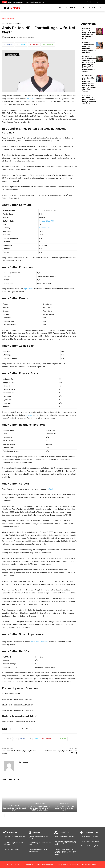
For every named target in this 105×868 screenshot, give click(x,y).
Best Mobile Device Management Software (14, 837)
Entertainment (14, 806)
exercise (29, 415)
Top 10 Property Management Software (13, 844)
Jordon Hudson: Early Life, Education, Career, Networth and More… (89, 48)
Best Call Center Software (12, 850)
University (31, 99)
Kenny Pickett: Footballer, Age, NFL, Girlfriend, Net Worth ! (64, 808)
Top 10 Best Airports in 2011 (90, 841)
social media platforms (40, 642)
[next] (58, 2)
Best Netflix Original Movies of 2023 (14, 809)
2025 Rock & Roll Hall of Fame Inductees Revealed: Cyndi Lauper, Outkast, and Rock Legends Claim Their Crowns (89, 85)
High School (28, 289)
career (14, 729)
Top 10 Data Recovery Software (91, 846)
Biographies (10, 18)
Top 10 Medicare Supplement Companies (39, 837)
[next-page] (7, 816)
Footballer (50, 489)
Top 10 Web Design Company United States (39, 850)
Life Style (17, 23)
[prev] (55, 2)
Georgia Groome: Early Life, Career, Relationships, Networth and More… (89, 35)
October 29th (45, 228)
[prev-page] (3, 816)
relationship (29, 729)
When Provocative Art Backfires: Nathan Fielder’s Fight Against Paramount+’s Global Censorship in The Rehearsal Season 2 (89, 65)
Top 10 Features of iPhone (89, 836)
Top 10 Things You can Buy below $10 (40, 844)
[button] (100, 8)
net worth (20, 729)
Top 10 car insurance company (65, 836)
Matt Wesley (11, 37)
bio (9, 729)
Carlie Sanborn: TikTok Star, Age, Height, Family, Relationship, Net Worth (66, 843)
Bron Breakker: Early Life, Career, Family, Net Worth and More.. (89, 100)
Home (4, 18)
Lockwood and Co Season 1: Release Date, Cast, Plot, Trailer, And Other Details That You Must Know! (66, 852)
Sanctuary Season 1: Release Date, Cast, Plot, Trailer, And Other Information (39, 808)
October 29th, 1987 (47, 221)
